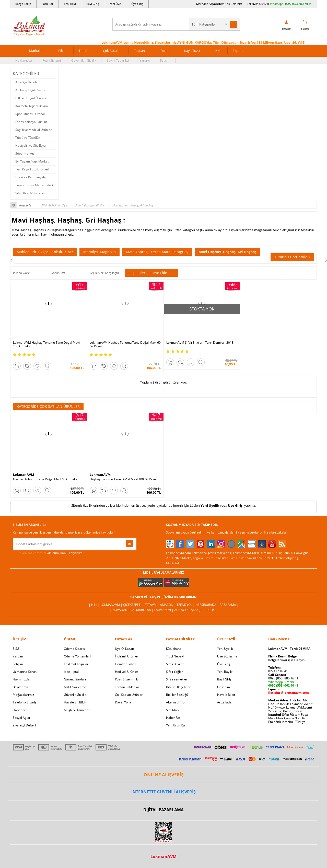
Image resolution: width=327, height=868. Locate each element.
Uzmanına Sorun (25, 672)
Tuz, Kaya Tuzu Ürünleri (32, 169)
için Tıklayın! (287, 660)
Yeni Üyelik (210, 505)
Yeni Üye (115, 4)
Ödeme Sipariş (74, 649)
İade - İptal (71, 672)
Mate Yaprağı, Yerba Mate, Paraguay (157, 252)
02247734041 (261, 4)
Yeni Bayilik (225, 672)
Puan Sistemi (52, 60)
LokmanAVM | (112, 605)
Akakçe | (198, 610)
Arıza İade (224, 702)
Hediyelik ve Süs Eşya (31, 146)
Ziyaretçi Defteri (24, 725)
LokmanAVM (24, 474)
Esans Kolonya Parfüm (31, 122)
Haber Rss (173, 718)
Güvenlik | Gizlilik (84, 60)
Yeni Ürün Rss (176, 725)
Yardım (145, 60)
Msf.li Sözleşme (75, 687)
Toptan (139, 51)
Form (165, 51)
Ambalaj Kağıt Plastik (30, 90)
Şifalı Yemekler (177, 679)
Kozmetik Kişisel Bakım (32, 106)
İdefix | (211, 610)
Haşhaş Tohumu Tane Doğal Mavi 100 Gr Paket (123, 479)
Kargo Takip (23, 4)
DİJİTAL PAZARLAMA (163, 810)
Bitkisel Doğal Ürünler (31, 98)
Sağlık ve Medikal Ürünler (33, 130)
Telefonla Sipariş (25, 702)
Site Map (172, 710)
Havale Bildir (226, 695)
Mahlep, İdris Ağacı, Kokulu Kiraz (45, 252)
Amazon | (168, 605)
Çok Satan (111, 51)
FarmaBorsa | (143, 610)
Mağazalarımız (23, 695)
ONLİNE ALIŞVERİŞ (163, 775)
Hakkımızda (24, 60)
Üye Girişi (236, 505)
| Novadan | (120, 610)
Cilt (61, 51)
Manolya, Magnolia (100, 252)
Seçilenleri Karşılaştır (104, 273)
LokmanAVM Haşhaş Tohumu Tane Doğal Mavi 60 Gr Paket (125, 344)
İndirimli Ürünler (127, 656)
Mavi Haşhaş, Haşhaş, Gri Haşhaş (227, 252)
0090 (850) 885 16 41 (283, 678)
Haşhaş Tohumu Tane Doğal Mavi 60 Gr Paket (46, 479)
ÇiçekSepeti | (134, 605)
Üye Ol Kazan (124, 649)
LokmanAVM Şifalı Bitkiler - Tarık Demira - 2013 (200, 343)
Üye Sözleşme (227, 656)
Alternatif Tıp (175, 702)
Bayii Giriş (224, 679)
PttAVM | (152, 605)
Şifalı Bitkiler (175, 664)
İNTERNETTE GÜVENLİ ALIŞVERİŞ (163, 792)
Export (238, 51)
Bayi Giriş (93, 4)
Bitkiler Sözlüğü (177, 695)
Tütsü (83, 51)
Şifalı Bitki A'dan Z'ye (30, 193)
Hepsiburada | (208, 605)
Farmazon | (164, 610)
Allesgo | (183, 610)
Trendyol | (186, 605)
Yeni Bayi (70, 4)
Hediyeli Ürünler (127, 672)
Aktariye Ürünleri (27, 82)
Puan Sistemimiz (127, 679)
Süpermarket (25, 153)
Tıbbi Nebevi (175, 656)
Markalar (36, 51)
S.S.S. (17, 649)
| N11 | (95, 605)
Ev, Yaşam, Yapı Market (32, 161)
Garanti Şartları (75, 679)
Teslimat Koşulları (77, 664)
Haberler (19, 710)
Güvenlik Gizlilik (75, 695)
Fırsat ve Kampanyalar (31, 177)
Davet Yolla (123, 702)
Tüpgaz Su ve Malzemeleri (34, 185)
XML (219, 51)
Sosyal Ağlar (22, 718)
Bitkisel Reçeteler (178, 687)
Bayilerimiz (21, 687)
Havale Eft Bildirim (77, 702)
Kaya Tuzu (192, 51)
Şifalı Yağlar (174, 672)
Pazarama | (229, 605)
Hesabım (224, 687)
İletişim (165, 60)
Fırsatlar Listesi (126, 664)
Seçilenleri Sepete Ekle (151, 273)
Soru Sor (48, 4)
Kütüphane (174, 649)
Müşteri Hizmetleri (77, 710)
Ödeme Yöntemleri (77, 656)
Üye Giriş (137, 4)
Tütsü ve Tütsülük (28, 138)
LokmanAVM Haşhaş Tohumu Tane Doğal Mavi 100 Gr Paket (46, 344)
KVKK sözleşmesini (33, 553)
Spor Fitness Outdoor (30, 114)
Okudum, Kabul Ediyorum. (48, 553)
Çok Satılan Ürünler (129, 695)
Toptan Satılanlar (127, 687)
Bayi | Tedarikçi (118, 60)
